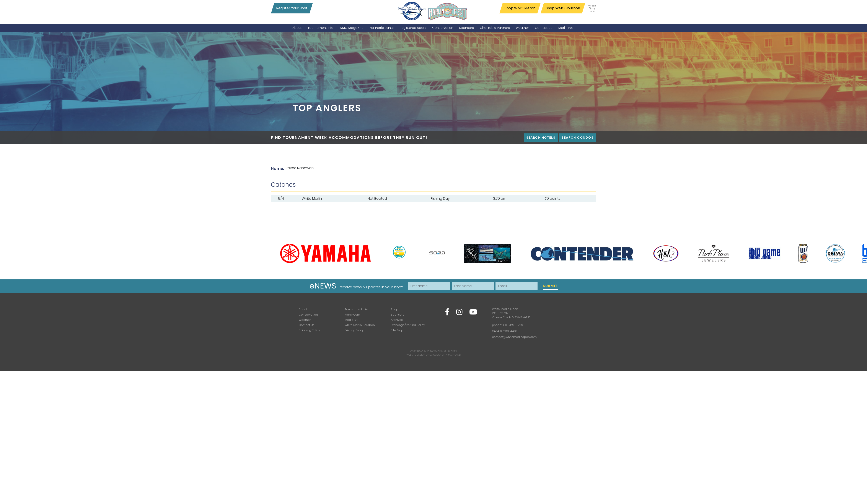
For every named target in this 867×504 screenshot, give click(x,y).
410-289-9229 (513, 325)
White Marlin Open (445, 351)
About (303, 309)
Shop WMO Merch (520, 8)
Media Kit (351, 320)
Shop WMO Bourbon (563, 8)
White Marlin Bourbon (360, 325)
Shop (394, 309)
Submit (550, 286)
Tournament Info (356, 309)
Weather (305, 320)
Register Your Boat (292, 8)
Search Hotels (541, 138)
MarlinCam (352, 315)
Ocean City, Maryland (447, 355)
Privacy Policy (354, 330)
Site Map (397, 330)
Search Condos (578, 138)
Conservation (308, 315)
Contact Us (306, 325)
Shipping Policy (309, 330)
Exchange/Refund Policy (408, 325)
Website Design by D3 (420, 355)
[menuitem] (297, 28)
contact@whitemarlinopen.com (514, 337)
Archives (397, 320)
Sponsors (398, 315)
